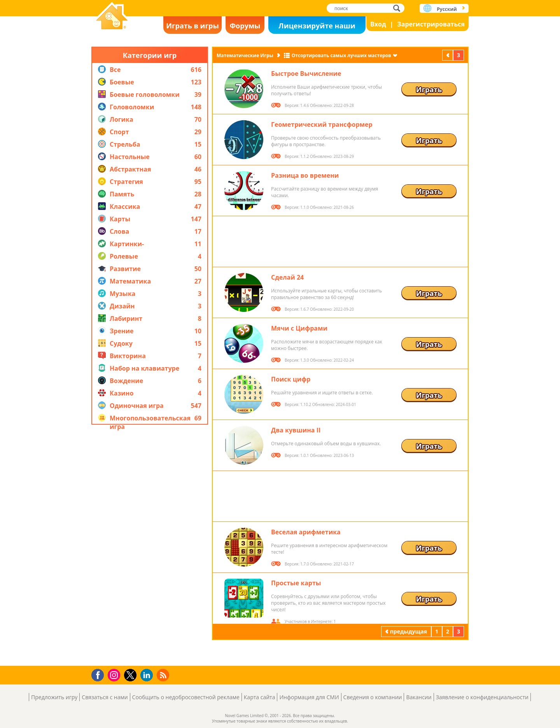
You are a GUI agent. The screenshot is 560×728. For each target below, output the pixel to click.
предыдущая (448, 55)
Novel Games (112, 17)
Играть (429, 89)
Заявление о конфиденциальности (482, 697)
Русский (447, 9)
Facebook (100, 674)
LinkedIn (148, 675)
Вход (378, 24)
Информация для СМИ (309, 697)
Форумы (245, 26)
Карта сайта (260, 697)
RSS (164, 675)
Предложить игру (54, 697)
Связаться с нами (105, 697)
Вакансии (419, 697)
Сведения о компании (373, 697)
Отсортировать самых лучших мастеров (341, 55)
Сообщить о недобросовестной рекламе (186, 697)
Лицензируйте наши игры (317, 27)
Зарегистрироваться (431, 24)
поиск (399, 8)
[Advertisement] (150, 545)
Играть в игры (192, 26)
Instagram (115, 675)
